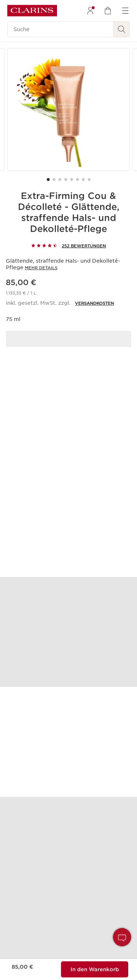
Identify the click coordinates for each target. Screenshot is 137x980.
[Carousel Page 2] (54, 180)
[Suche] (60, 29)
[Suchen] (122, 29)
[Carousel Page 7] (83, 180)
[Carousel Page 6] (77, 180)
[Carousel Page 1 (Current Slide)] (48, 180)
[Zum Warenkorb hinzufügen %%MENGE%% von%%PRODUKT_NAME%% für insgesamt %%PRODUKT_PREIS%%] (95, 969)
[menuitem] (90, 11)
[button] (122, 937)
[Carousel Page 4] (66, 180)
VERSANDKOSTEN (94, 303)
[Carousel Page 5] (72, 180)
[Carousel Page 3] (60, 180)
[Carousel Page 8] (89, 180)
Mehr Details (41, 268)
